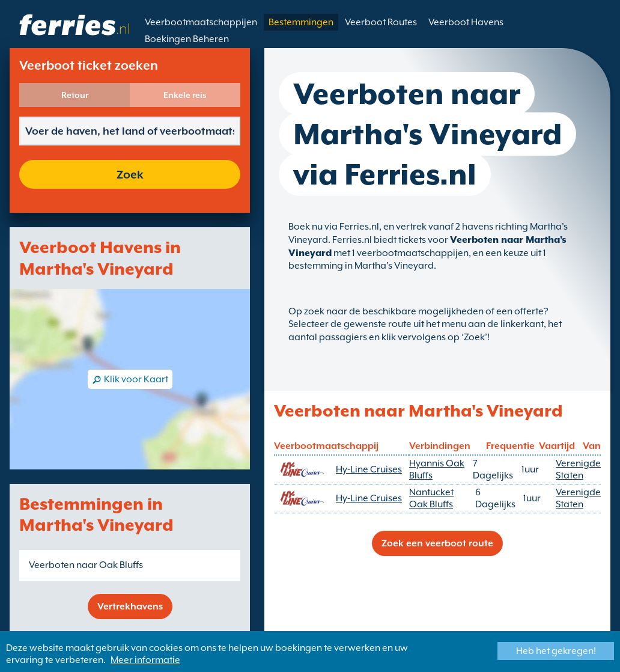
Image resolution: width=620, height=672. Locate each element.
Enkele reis (185, 95)
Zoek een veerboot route (437, 543)
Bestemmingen (301, 22)
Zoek (130, 174)
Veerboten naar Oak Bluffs (86, 565)
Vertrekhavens (130, 606)
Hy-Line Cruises (369, 469)
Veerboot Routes (381, 22)
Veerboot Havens (466, 22)
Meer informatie (145, 660)
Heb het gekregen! (556, 651)
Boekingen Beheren (187, 39)
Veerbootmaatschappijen (201, 22)
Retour (75, 95)
